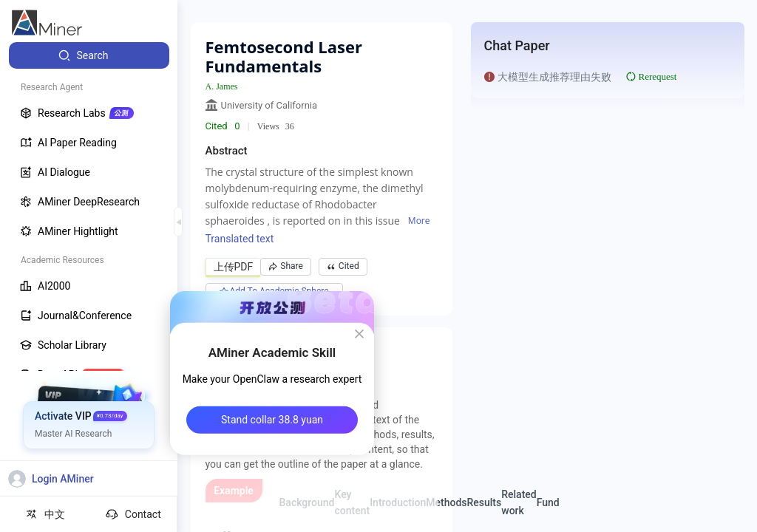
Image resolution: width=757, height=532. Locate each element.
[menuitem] (89, 55)
